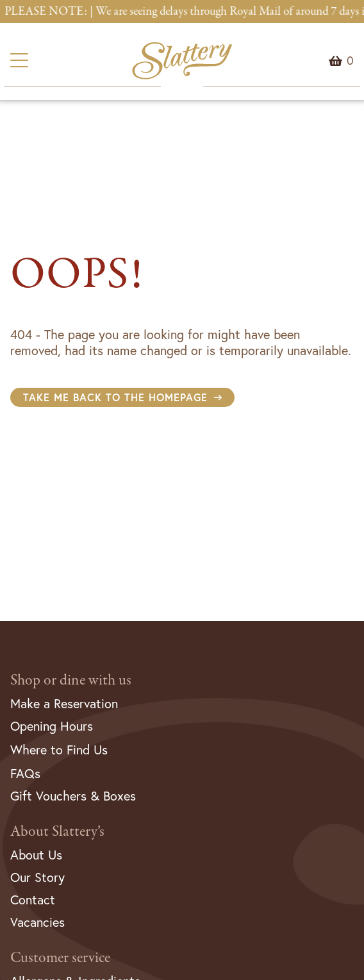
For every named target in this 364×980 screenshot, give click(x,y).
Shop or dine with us (71, 680)
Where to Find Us (59, 750)
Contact (33, 900)
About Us (36, 855)
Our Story (37, 877)
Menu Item (350, 61)
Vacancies (37, 922)
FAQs (25, 773)
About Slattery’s (57, 832)
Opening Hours (52, 726)
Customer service (60, 958)
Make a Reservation (64, 703)
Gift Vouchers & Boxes (73, 796)
